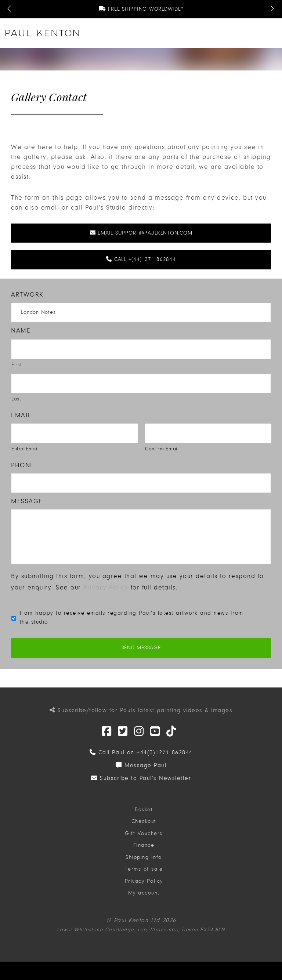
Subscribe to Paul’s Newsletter (141, 782)
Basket (144, 813)
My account (144, 897)
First (17, 365)
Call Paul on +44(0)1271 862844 (141, 756)
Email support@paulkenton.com (141, 233)
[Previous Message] (10, 9)
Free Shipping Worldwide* (141, 9)
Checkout (144, 825)
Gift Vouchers (144, 837)
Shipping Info (144, 861)
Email (21, 415)
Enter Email (25, 449)
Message (27, 501)
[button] (273, 33)
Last (16, 399)
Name (21, 331)
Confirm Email (162, 449)
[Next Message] (272, 9)
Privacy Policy (106, 591)
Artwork (27, 295)
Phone (23, 465)
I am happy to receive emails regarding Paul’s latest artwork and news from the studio (132, 621)
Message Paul (141, 769)
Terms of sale (144, 873)
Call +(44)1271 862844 (141, 259)
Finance (144, 849)
